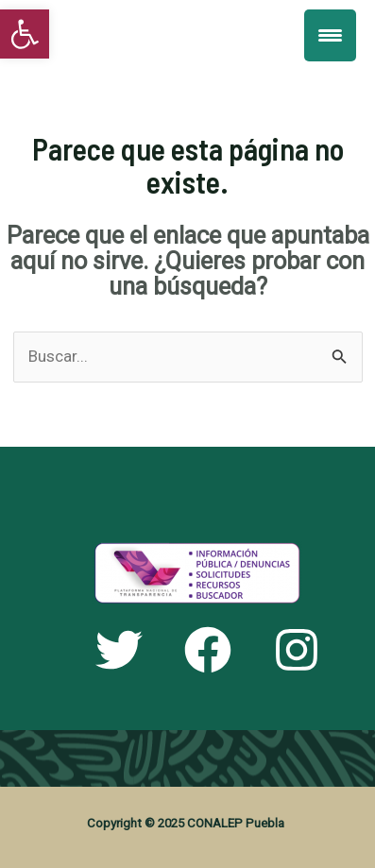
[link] (25, 34)
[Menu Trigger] (330, 35)
